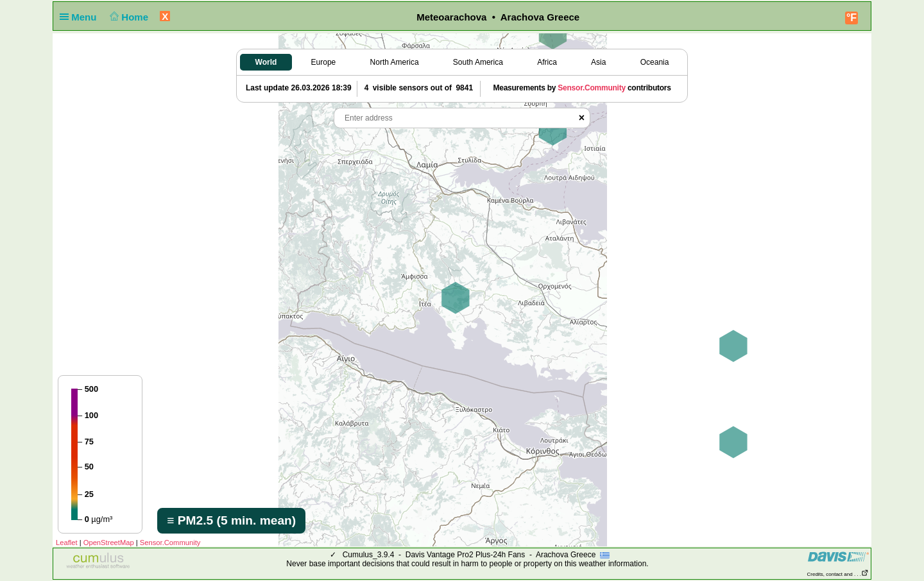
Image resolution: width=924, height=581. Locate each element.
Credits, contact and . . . (838, 574)
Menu (81, 17)
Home (128, 17)
